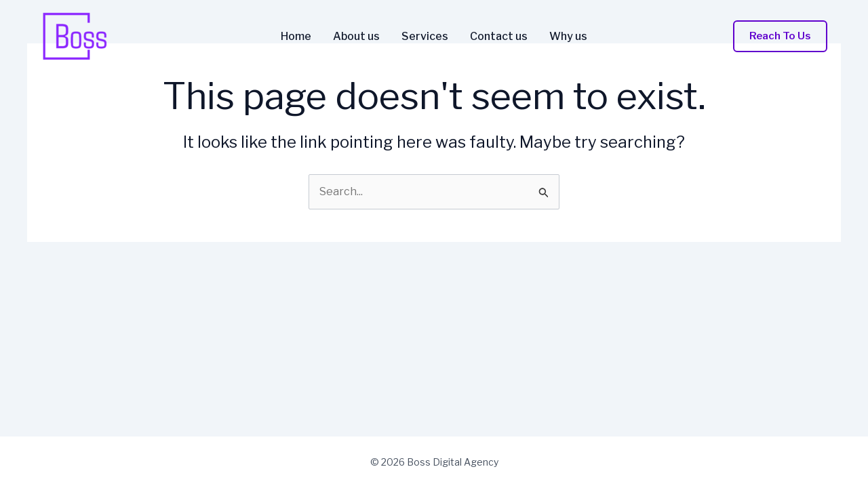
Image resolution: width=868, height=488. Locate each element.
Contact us (499, 37)
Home (296, 37)
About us (356, 37)
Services (425, 37)
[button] (780, 36)
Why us (568, 37)
